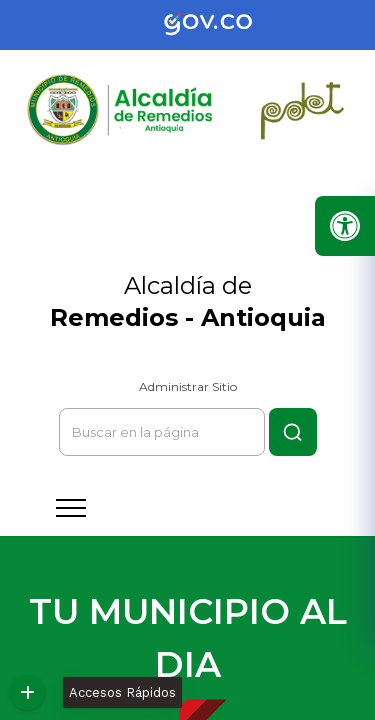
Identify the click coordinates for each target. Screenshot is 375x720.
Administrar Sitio (188, 386)
